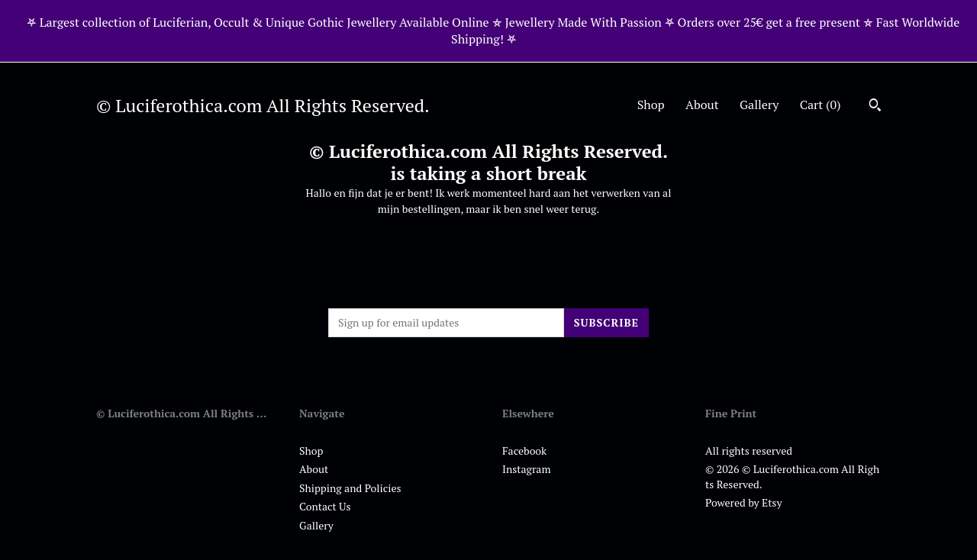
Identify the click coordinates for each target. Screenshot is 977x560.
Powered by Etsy (743, 502)
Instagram (526, 469)
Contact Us (325, 506)
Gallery (759, 105)
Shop (651, 105)
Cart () (821, 105)
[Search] (875, 107)
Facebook (524, 451)
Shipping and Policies (350, 488)
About (702, 105)
